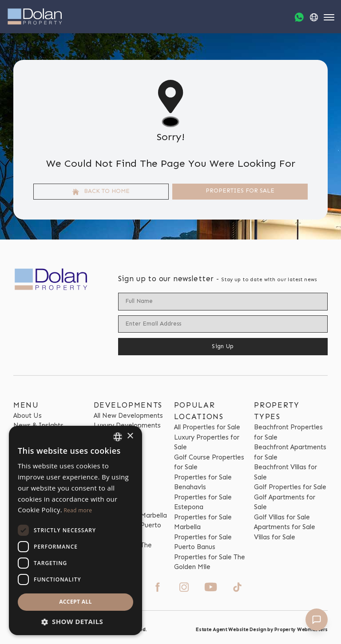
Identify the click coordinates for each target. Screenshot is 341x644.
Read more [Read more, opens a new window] (78, 510)
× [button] (130, 436)
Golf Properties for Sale (290, 487)
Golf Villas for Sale (282, 517)
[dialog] (75, 530)
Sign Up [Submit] (223, 346)
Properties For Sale (240, 190)
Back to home (101, 191)
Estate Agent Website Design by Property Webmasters (262, 629)
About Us (28, 416)
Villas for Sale (275, 537)
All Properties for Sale (207, 427)
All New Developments (128, 416)
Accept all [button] (75, 602)
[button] (75, 622)
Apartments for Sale (285, 527)
